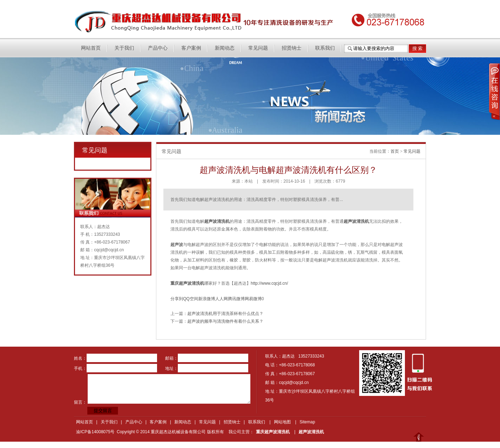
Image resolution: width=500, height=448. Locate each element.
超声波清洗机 (311, 432)
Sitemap (307, 422)
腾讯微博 (236, 299)
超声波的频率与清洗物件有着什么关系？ (225, 321)
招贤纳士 (292, 48)
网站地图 (282, 422)
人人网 (221, 299)
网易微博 (253, 299)
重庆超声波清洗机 (273, 432)
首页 (395, 151)
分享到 (177, 299)
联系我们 (325, 48)
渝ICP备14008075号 (95, 432)
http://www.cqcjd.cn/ (269, 283)
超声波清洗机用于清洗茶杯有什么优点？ (225, 314)
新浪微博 (207, 299)
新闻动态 (225, 48)
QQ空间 (191, 299)
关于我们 (124, 48)
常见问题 (258, 48)
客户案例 (191, 48)
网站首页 (91, 48)
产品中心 (158, 48)
